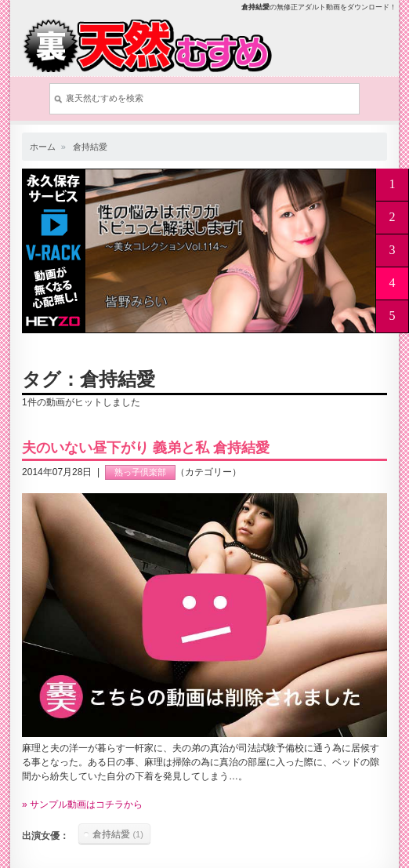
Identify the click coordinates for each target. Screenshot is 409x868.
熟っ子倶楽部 (140, 472)
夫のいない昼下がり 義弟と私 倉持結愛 (146, 448)
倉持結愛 (90, 147)
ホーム (43, 147)
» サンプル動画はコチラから (82, 804)
